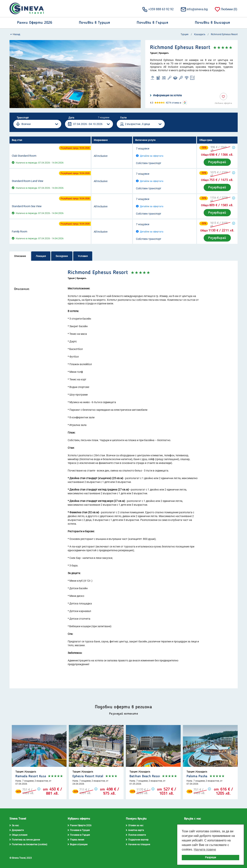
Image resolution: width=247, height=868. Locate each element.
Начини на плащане (138, 844)
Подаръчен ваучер (137, 840)
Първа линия (76, 840)
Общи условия (18, 835)
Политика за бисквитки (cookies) (28, 844)
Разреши (210, 857)
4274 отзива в (174, 103)
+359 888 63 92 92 (158, 9)
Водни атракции (78, 844)
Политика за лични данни (25, 840)
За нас (14, 825)
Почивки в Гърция (79, 835)
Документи (17, 830)
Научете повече (205, 849)
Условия (83, 256)
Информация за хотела (166, 95)
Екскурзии (62, 256)
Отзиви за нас (135, 825)
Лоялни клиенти (136, 835)
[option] (75, 74)
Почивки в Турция (79, 830)
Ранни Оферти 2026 (80, 825)
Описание (20, 256)
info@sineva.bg (194, 9)
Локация (41, 256)
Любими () (226, 9)
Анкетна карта (135, 830)
